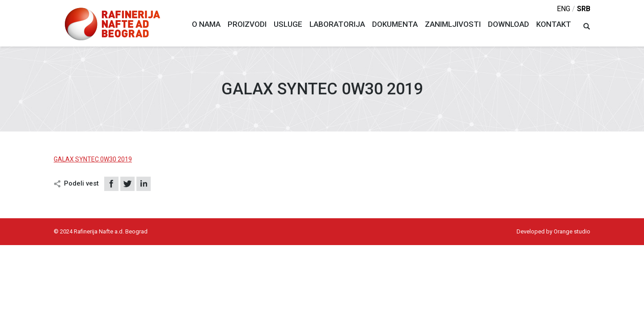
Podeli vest (81, 183)
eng (563, 9)
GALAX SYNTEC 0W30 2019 (93, 159)
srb (584, 9)
